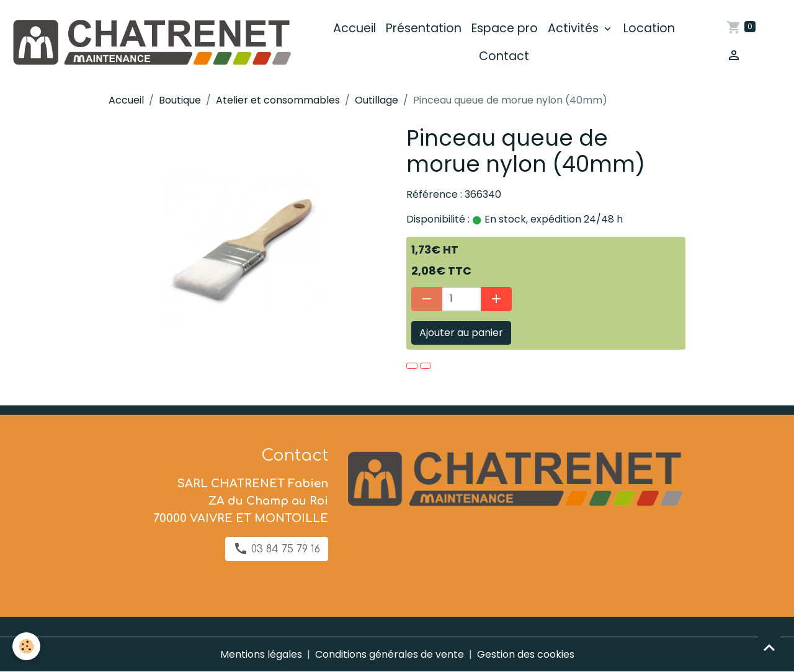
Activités (575, 28)
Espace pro (505, 28)
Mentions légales (261, 654)
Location (649, 28)
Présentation (424, 28)
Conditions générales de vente (390, 654)
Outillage (377, 100)
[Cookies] (26, 646)
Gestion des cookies (526, 654)
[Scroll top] (769, 647)
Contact (504, 56)
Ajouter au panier (461, 333)
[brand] (151, 43)
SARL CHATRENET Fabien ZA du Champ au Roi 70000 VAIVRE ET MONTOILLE (241, 501)
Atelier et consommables (278, 100)
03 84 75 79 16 (277, 549)
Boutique (180, 100)
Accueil (355, 28)
